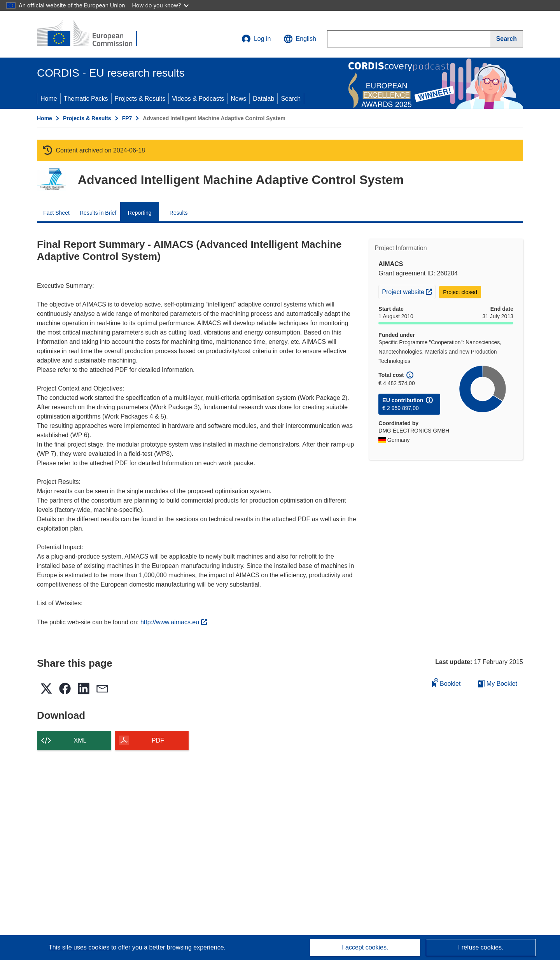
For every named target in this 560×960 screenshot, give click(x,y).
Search (291, 99)
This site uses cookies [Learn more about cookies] (80, 947)
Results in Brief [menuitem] (98, 213)
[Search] (507, 39)
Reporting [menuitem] (140, 213)
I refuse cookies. (481, 947)
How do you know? (161, 5)
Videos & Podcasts (198, 99)
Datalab (263, 99)
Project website (409, 291)
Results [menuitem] (179, 213)
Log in (256, 39)
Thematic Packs (86, 99)
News (238, 99)
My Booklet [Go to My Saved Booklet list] (498, 684)
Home (49, 99)
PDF (158, 740)
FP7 (127, 118)
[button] (300, 39)
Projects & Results (140, 99)
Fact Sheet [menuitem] (56, 213)
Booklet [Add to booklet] (446, 682)
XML (80, 740)
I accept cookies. (365, 947)
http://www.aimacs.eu (174, 622)
